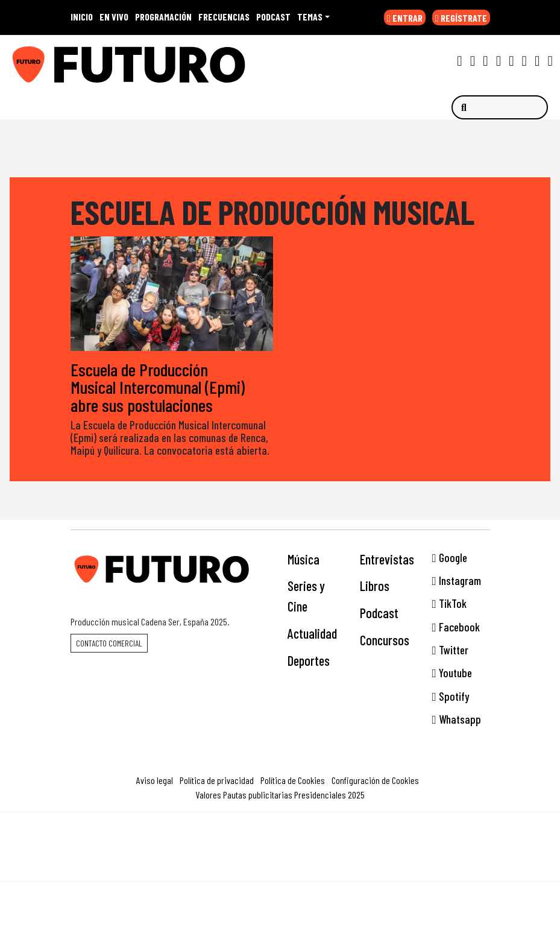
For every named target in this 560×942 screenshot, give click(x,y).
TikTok (449, 603)
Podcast (379, 613)
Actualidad (312, 633)
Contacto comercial (109, 643)
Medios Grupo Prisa (281, 868)
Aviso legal (155, 780)
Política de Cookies (293, 780)
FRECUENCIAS (224, 17)
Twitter (450, 650)
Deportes (309, 660)
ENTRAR (405, 18)
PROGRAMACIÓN (163, 17)
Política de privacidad (217, 780)
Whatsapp (457, 719)
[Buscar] (500, 107)
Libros (375, 586)
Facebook (456, 627)
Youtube (452, 673)
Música (304, 559)
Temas (310, 17)
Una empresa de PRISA (280, 839)
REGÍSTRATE (461, 18)
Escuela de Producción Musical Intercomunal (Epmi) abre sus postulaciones (158, 387)
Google (450, 558)
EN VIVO (114, 17)
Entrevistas (387, 559)
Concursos (385, 640)
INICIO (82, 17)
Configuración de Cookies (375, 780)
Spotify (451, 696)
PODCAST (273, 17)
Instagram (457, 580)
